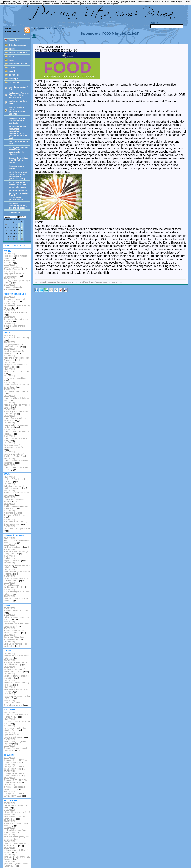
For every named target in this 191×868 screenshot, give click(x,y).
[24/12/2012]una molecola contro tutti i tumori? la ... (15, 817)
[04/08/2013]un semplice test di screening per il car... (16, 683)
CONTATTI (8, 605)
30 (6, 225)
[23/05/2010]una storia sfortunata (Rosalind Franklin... (15, 267)
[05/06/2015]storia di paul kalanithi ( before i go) (17, 398)
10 (16, 228)
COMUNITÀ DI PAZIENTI (15, 535)
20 (6, 233)
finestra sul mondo (51, 28)
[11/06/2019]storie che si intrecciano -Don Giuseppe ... (16, 358)
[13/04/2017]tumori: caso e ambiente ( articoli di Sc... (15, 728)
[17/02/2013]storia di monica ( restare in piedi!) (16, 438)
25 (19, 233)
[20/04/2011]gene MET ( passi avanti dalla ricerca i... (17, 857)
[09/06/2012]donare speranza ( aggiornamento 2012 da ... (15, 446)
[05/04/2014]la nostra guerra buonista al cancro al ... (16, 411)
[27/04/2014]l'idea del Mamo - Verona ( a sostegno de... (16, 551)
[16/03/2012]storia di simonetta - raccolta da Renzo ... (16, 461)
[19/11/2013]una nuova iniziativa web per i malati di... (17, 565)
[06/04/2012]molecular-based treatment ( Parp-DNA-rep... (16, 843)
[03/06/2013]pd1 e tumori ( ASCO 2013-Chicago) (16, 689)
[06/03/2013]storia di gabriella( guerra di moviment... (16, 425)
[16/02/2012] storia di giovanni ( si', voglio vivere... (16, 467)
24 (16, 233)
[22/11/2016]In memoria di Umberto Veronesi (14, 499)
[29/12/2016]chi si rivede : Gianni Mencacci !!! (17, 391)
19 (22, 231)
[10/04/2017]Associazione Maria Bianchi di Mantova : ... (17, 540)
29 (11, 236)
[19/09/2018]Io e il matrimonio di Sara (15, 378)
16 (14, 231)
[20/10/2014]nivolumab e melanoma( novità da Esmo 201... (16, 669)
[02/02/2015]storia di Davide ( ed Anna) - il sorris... (17, 405)
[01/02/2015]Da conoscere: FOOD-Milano (16, 312)
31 (8, 225)
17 (16, 231)
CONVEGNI (9, 755)
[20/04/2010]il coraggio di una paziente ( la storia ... (17, 280)
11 (19, 228)
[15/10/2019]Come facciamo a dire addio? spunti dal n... (17, 624)
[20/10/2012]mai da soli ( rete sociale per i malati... (17, 598)
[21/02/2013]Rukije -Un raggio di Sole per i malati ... (17, 592)
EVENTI (7, 651)
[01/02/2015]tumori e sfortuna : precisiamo (17, 528)
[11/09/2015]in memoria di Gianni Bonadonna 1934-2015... (14, 514)
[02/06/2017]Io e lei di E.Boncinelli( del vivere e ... (15, 479)
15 (11, 231)
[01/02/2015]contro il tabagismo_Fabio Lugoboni (15, 741)
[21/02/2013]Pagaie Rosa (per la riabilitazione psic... (15, 585)
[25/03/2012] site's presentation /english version (15, 256)
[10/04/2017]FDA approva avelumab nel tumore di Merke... (16, 662)
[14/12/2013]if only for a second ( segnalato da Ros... (15, 558)
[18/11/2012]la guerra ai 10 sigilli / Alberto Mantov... (16, 823)
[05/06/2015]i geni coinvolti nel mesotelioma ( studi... (16, 735)
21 (8, 233)
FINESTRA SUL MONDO (15, 294)
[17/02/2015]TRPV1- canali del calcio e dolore (15, 805)
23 (14, 233)
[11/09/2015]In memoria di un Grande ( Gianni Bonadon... (15, 522)
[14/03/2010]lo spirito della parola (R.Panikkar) (13, 287)
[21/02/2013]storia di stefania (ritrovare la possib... (16, 432)
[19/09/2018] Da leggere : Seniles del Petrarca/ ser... (14, 299)
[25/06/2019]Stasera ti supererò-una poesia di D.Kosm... (15, 630)
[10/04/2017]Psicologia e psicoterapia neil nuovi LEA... (16, 493)
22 (11, 233)
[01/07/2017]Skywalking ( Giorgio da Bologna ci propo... (15, 637)
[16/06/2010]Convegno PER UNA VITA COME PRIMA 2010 (15, 780)
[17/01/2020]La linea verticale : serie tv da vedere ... (16, 617)
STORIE (7, 333)
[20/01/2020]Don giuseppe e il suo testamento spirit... (15, 344)
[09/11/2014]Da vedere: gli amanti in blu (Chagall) (16, 319)
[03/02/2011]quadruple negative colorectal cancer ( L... (17, 864)
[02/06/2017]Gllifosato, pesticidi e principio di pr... (17, 721)
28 (8, 236)
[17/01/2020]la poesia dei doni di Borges (16, 610)
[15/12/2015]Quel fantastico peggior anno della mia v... (16, 506)
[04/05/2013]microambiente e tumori (17, 811)
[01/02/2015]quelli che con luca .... (16, 546)
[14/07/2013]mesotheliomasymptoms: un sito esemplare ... (16, 578)
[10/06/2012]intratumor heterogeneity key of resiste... (16, 837)
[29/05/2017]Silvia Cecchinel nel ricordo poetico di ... (15, 644)
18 (19, 231)
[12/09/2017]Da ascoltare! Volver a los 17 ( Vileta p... (17, 306)
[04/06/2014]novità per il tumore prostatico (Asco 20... (17, 676)
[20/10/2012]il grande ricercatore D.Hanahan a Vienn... (16, 703)
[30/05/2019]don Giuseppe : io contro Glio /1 (16, 371)
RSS (27, 31)
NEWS (7, 474)
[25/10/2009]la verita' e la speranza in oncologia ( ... (15, 787)
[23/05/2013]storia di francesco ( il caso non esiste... (15, 418)
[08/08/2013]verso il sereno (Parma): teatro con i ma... (17, 572)
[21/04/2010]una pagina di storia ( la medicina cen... (14, 274)
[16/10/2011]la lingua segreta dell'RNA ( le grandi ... (17, 850)
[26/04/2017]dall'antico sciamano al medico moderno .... (15, 486)
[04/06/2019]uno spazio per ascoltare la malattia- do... (15, 365)
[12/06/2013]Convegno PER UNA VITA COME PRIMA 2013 (15, 760)
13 (6, 231)
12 (22, 228)
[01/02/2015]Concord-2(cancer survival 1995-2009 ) (15, 748)
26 (22, 233)
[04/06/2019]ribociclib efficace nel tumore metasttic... (16, 656)
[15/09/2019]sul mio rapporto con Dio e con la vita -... (15, 351)
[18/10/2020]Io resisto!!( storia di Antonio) (16, 338)
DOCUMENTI (10, 710)
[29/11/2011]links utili (10, 261)
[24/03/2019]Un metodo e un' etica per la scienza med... (16, 715)
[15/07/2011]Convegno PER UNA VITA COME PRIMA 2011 (15, 773)
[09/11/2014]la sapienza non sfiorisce (14, 326)
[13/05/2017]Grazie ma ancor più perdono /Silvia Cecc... (16, 385)
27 (6, 236)
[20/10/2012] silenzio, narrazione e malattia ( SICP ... (17, 696)
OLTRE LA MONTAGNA (14, 246)
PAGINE (7, 251)
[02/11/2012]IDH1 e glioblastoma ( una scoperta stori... (15, 830)
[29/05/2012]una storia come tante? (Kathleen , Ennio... (15, 454)
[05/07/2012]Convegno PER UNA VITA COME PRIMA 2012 (15, 767)
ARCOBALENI (10, 800)
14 (8, 231)
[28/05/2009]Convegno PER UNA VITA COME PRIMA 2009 (15, 794)
